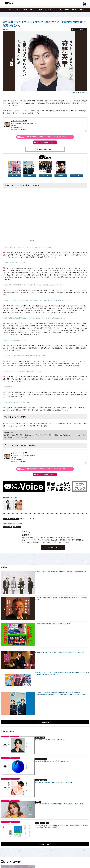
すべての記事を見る (45, 722)
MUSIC (18, 10)
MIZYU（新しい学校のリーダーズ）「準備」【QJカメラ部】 (52, 761)
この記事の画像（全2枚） (10, 498)
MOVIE (25, 10)
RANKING (48, 10)
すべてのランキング (45, 844)
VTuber (32, 10)
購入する (14, 176)
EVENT (81, 10)
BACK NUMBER (64, 10)
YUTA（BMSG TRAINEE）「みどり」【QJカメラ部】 (50, 740)
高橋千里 (85, 92)
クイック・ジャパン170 (19, 121)
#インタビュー (23, 519)
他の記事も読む (53, 547)
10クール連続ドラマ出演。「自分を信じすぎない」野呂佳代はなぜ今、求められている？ (60, 804)
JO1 (36, 867)
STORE (74, 10)
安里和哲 (74, 92)
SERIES (40, 10)
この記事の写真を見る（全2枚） (44, 149)
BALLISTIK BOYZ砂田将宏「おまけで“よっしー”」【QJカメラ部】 (54, 783)
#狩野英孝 (31, 519)
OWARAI (10, 10)
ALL (55, 10)
